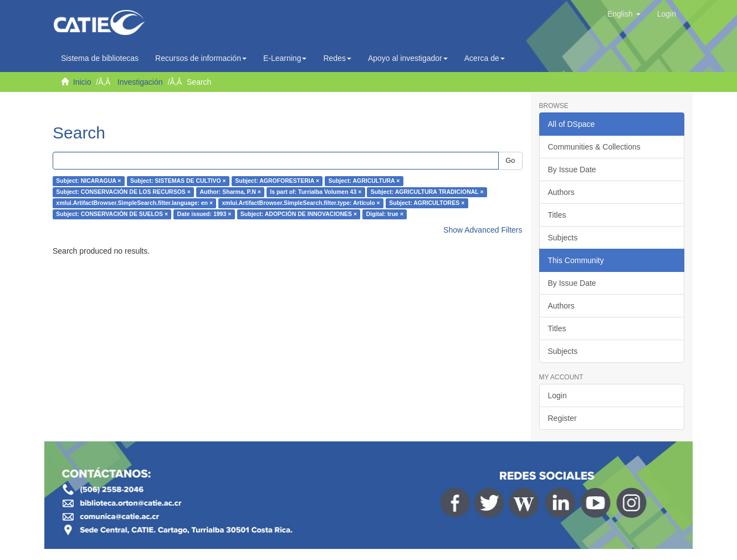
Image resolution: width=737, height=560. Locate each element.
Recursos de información (201, 58)
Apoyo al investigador (408, 58)
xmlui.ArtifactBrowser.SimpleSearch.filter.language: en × (134, 203)
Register (562, 418)
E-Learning (285, 58)
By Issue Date (572, 169)
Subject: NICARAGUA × (88, 181)
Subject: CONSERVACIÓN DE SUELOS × (112, 214)
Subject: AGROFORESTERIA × (277, 181)
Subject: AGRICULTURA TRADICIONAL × (427, 192)
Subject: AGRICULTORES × (427, 203)
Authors (561, 192)
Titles (557, 215)
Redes (337, 58)
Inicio (82, 82)
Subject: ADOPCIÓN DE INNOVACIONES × (299, 214)
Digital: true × (385, 214)
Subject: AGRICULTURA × (364, 181)
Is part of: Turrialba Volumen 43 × (316, 192)
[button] (624, 14)
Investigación (140, 82)
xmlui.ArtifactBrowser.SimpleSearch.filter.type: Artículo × (301, 203)
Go (510, 160)
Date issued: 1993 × (204, 214)
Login (557, 395)
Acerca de (485, 58)
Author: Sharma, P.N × (230, 192)
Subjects (563, 238)
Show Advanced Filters (483, 230)
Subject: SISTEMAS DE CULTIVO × (178, 181)
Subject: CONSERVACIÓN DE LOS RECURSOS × (123, 192)
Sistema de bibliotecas (100, 58)
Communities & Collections (594, 147)
